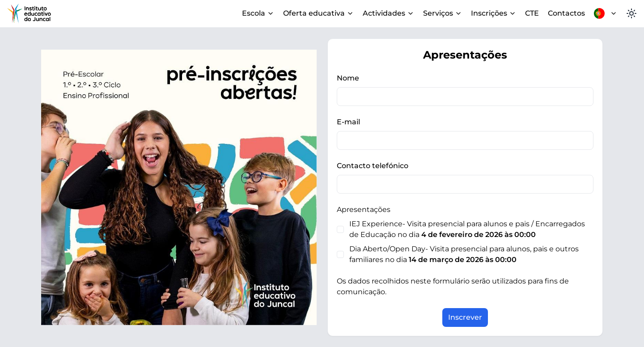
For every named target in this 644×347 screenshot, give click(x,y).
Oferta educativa (318, 13)
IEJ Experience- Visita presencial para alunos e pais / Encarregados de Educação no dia (467, 229)
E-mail (348, 122)
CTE (532, 13)
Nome (348, 78)
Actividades (388, 13)
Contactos (566, 13)
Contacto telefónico (373, 166)
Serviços (443, 13)
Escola (258, 13)
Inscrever (465, 317)
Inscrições (494, 13)
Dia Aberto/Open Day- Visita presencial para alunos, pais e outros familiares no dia (464, 254)
